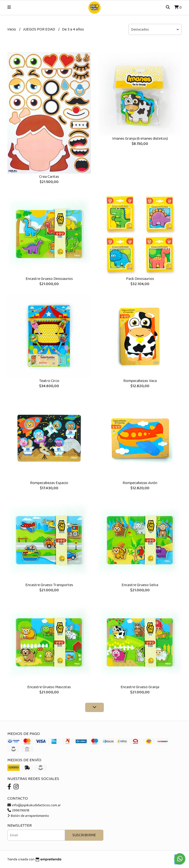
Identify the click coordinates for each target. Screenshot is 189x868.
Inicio (12, 29)
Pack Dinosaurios (140, 279)
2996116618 (18, 810)
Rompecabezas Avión (140, 483)
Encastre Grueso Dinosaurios (49, 279)
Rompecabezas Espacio (49, 483)
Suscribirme (84, 835)
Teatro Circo (49, 381)
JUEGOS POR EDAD (39, 29)
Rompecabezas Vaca (140, 381)
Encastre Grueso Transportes (49, 585)
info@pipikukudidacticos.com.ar (34, 805)
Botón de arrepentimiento (28, 816)
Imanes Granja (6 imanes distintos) (140, 139)
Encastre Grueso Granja (140, 687)
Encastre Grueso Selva (140, 585)
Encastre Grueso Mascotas (49, 687)
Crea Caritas (49, 177)
